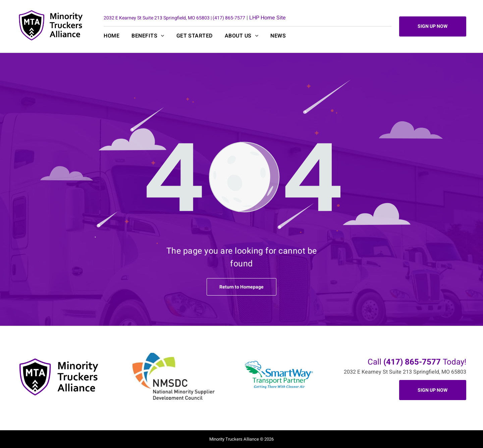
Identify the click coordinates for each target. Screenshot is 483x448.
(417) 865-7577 (229, 18)
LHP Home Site (267, 18)
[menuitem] (118, 36)
